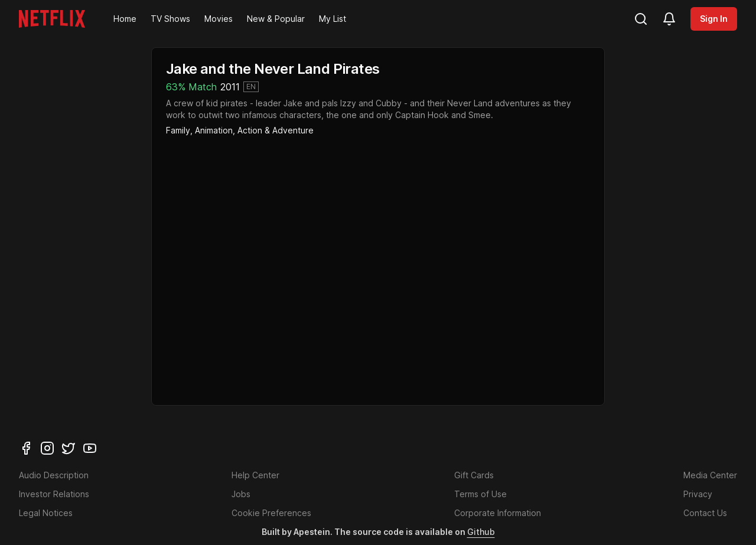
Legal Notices (46, 513)
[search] (641, 19)
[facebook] (26, 448)
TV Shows (170, 19)
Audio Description (54, 475)
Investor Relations (54, 494)
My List (333, 19)
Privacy (698, 494)
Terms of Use (480, 494)
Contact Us (705, 513)
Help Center (255, 475)
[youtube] (90, 448)
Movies (219, 19)
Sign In (714, 19)
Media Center (710, 475)
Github (481, 532)
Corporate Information (498, 513)
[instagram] (47, 448)
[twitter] (69, 448)
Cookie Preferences (271, 513)
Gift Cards (474, 475)
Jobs (241, 494)
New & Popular (276, 19)
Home (125, 19)
